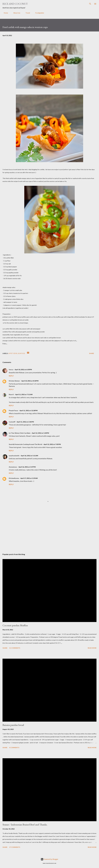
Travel (26, 13)
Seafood (21, 353)
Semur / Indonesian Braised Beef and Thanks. (25, 825)
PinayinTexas (13, 410)
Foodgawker (38, 13)
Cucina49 (12, 422)
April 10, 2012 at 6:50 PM (23, 370)
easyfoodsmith (14, 456)
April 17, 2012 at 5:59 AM (29, 478)
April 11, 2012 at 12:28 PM (29, 410)
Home (5, 13)
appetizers (13, 353)
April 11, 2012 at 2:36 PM (25, 422)
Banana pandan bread (13, 725)
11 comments (15, 648)
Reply (11, 376)
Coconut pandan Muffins (15, 625)
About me (16, 13)
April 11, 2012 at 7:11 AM (24, 394)
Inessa (11, 370)
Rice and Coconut (15, 4)
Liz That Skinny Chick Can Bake (20, 433)
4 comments (14, 748)
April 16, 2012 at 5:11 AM (29, 456)
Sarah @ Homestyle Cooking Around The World (25, 444)
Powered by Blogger (49, 859)
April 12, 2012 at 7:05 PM (52, 444)
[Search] (90, 4)
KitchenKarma (14, 478)
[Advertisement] (49, 532)
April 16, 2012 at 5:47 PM (27, 467)
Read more (92, 648)
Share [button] (92, 353)
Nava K (11, 394)
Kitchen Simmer (14, 381)
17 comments (15, 847)
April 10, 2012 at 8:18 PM (30, 381)
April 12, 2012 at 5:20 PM (40, 433)
